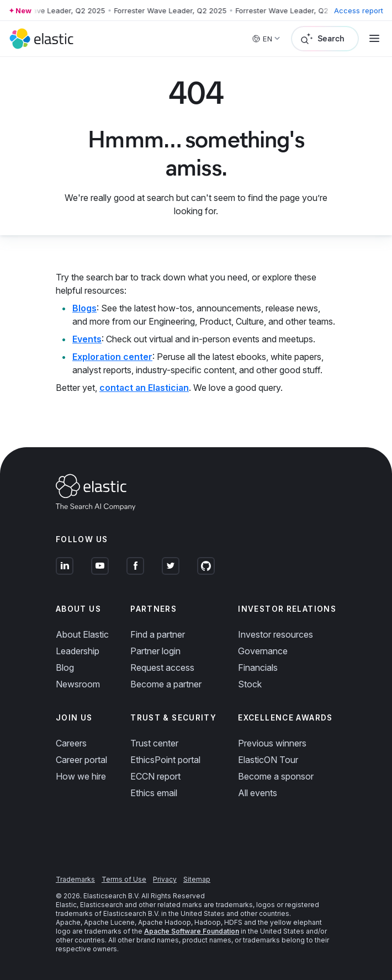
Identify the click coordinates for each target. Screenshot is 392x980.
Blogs (84, 308)
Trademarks (75, 879)
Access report (359, 10)
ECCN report (155, 776)
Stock (250, 684)
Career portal (81, 760)
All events (258, 793)
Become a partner (166, 684)
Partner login (155, 651)
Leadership (78, 651)
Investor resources (276, 634)
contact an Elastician (144, 388)
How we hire (81, 776)
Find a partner (158, 634)
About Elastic (82, 634)
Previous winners (272, 743)
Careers (71, 743)
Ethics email (154, 793)
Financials (258, 668)
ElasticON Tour (268, 760)
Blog (65, 668)
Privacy (165, 879)
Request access (162, 668)
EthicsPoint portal (165, 760)
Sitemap (197, 879)
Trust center (154, 743)
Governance (263, 651)
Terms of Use (124, 879)
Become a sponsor (276, 776)
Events (87, 339)
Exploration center (112, 357)
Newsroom (78, 684)
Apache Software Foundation (192, 931)
